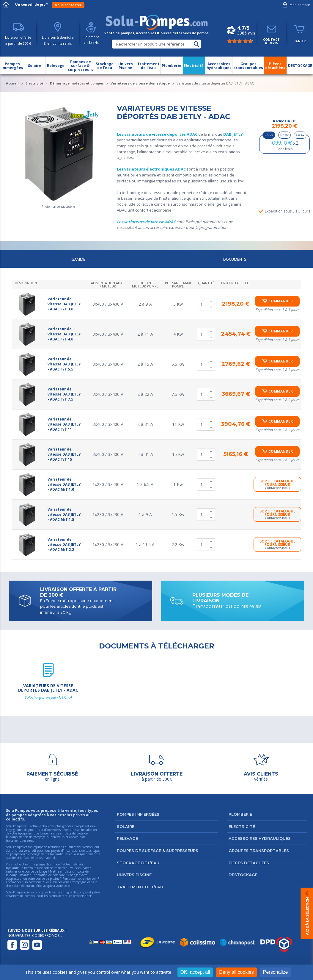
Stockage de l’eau (138, 863)
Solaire (126, 826)
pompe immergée (55, 868)
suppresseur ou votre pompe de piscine (33, 879)
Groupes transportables (259, 851)
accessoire (35, 882)
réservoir (91, 879)
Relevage (127, 838)
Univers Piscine (134, 875)
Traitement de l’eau (140, 887)
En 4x (300, 135)
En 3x (284, 135)
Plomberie (240, 814)
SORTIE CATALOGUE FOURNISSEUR (277, 484)
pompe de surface (48, 864)
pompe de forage (36, 871)
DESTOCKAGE (243, 875)
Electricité (242, 826)
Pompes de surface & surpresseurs (158, 851)
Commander (281, 301)
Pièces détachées (249, 863)
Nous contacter (68, 5)
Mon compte (295, 5)
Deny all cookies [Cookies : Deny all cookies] (236, 972)
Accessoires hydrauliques (260, 838)
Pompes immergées (138, 814)
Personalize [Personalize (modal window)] (276, 972)
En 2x (269, 135)
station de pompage (51, 875)
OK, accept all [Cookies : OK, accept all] (195, 972)
